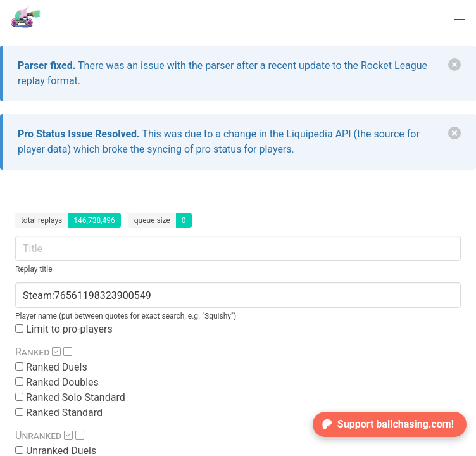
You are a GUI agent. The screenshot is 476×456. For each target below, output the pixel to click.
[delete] (454, 65)
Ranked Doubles (57, 382)
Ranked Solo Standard (70, 397)
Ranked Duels (51, 367)
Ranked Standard (59, 413)
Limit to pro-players (64, 329)
